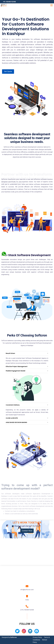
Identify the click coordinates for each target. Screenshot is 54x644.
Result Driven (10, 353)
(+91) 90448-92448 (27, 610)
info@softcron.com (27, 590)
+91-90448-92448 (9, 2)
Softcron (13, 637)
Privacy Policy (37, 637)
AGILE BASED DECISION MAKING (16, 422)
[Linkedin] (30, 632)
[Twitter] (17, 632)
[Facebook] (37, 632)
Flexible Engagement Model (15, 371)
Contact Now (27, 531)
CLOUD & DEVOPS (12, 418)
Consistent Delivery (13, 405)
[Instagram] (24, 632)
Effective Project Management (17, 366)
